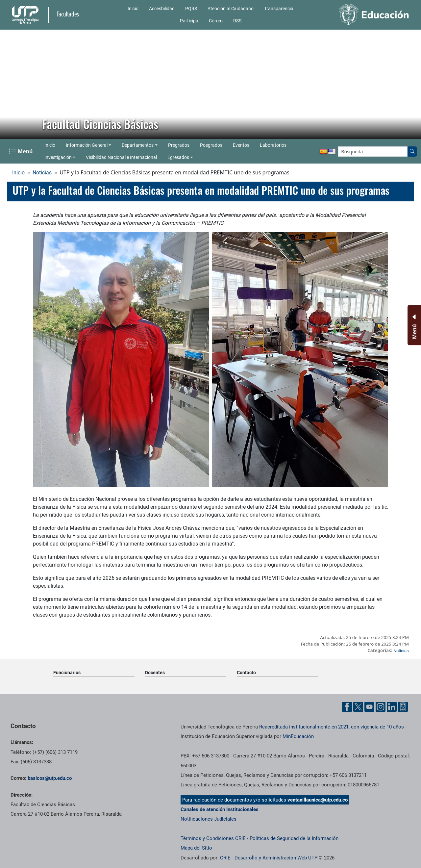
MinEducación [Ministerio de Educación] (298, 736)
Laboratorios (273, 145)
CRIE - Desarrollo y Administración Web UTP (269, 858)
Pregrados (179, 145)
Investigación (58, 157)
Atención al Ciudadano (231, 9)
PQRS (191, 9)
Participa (189, 21)
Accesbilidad (162, 9)
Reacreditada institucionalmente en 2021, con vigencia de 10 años (332, 727)
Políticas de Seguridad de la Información (294, 838)
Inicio (133, 9)
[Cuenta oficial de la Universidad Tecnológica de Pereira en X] (358, 707)
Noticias (42, 173)
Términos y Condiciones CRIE (213, 838)
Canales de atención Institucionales (220, 809)
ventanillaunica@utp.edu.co (318, 800)
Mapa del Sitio (196, 848)
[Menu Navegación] (21, 151)
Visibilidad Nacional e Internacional (121, 157)
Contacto (246, 673)
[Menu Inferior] (414, 325)
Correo (216, 21)
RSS (237, 21)
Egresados (178, 157)
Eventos (241, 145)
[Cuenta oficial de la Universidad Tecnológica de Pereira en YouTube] (369, 707)
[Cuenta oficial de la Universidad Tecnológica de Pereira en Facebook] (347, 707)
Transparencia (279, 9)
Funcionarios (67, 673)
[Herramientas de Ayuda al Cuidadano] (403, 707)
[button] (10, 85)
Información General (87, 145)
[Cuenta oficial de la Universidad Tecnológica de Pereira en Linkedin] (392, 707)
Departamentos (138, 145)
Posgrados (211, 145)
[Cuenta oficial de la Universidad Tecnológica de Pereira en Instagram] (381, 707)
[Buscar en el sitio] (412, 152)
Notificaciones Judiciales (209, 819)
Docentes (155, 673)
